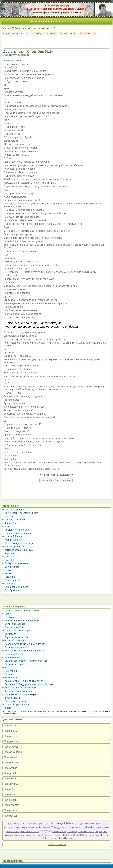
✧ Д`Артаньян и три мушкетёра (19, 694)
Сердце (45, 831)
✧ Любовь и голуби (12, 627)
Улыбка (58, 835)
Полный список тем (57, 845)
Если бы (77, 827)
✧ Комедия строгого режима (17, 550)
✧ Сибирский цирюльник (15, 563)
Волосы (91, 832)
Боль (97, 835)
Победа (99, 828)
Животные (90, 835)
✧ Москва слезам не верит (16, 631)
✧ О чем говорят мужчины (16, 705)
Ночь (44, 838)
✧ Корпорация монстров (15, 637)
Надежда (68, 838)
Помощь (30, 835)
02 (33, 34)
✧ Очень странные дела (15, 587)
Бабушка (37, 835)
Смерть (79, 835)
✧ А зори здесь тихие (14, 547)
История (75, 824)
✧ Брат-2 (7, 668)
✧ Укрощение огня (12, 540)
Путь (81, 824)
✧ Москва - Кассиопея (14, 520)
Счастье (23, 828)
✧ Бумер (7, 614)
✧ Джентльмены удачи (14, 701)
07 (56, 34)
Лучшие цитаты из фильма (56, 480)
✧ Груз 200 (8, 560)
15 (94, 34)
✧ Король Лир (10, 523)
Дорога (61, 828)
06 (52, 34)
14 (89, 34)
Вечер (71, 835)
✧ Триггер (7, 584)
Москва (43, 824)
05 (47, 34)
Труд (97, 832)
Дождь (22, 832)
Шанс (25, 824)
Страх (86, 824)
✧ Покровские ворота (14, 664)
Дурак (61, 838)
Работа (7, 828)
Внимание (82, 832)
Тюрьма (98, 824)
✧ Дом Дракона (10, 590)
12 (80, 34)
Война (40, 827)
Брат (105, 832)
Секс (30, 824)
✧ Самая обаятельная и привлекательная (25, 661)
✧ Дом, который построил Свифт (20, 513)
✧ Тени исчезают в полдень (17, 533)
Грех (37, 832)
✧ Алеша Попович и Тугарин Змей (21, 620)
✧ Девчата (8, 674)
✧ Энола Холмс (10, 567)
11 (75, 34)
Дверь (17, 835)
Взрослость (72, 832)
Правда (58, 823)
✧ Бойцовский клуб (12, 654)
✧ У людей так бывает (14, 641)
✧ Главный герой (11, 580)
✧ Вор (5, 526)
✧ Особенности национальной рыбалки (23, 644)
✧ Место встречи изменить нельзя (21, 610)
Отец (54, 827)
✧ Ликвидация (10, 671)
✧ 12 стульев (9, 617)
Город (47, 828)
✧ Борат (6, 570)
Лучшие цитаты (11, 34)
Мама (9, 824)
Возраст (55, 832)
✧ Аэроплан (9, 553)
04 (42, 34)
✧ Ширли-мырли (11, 698)
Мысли (31, 832)
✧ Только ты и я (11, 557)
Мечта (44, 835)
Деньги (89, 827)
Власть (68, 828)
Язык (14, 824)
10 (70, 34)
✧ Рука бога (8, 577)
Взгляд (37, 824)
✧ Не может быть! (12, 678)
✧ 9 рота (7, 708)
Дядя (56, 838)
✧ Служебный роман (13, 624)
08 (61, 34)
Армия (20, 824)
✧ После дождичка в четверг (18, 543)
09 (66, 34)
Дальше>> (67, 475)
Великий (50, 838)
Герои (49, 824)
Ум (27, 832)
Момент (104, 835)
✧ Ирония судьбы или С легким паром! (23, 681)
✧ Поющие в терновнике (15, 530)
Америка (10, 835)
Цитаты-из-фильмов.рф (56, 6)
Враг (17, 832)
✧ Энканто (8, 573)
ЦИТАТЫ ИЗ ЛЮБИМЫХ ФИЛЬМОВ (56, 9)
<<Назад (44, 475)
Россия (105, 824)
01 (28, 34)
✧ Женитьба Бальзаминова (17, 691)
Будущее (62, 832)
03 (38, 34)
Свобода (15, 828)
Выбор (106, 828)
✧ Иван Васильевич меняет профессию (24, 651)
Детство (51, 835)
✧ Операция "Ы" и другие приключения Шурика (28, 684)
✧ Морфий (8, 516)
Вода (92, 824)
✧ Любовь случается (13, 510)
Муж (68, 823)
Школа (23, 835)
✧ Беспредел (9, 634)
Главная (7, 28)
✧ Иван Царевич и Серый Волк (19, 688)
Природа (31, 828)
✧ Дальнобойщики (12, 537)
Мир (64, 835)
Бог (101, 832)
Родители (10, 832)
